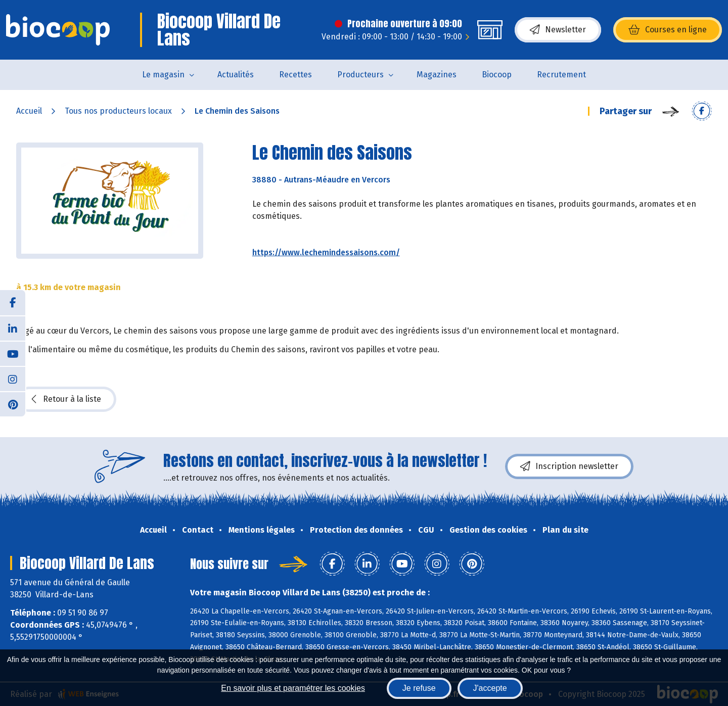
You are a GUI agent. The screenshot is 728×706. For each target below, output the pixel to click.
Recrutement (561, 75)
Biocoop (497, 75)
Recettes (295, 75)
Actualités (236, 75)
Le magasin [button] (163, 75)
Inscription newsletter (569, 466)
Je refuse (419, 688)
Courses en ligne (668, 30)
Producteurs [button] (360, 75)
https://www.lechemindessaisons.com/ (326, 252)
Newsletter (558, 30)
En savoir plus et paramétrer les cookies (293, 688)
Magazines (437, 75)
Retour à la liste (66, 399)
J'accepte (490, 688)
